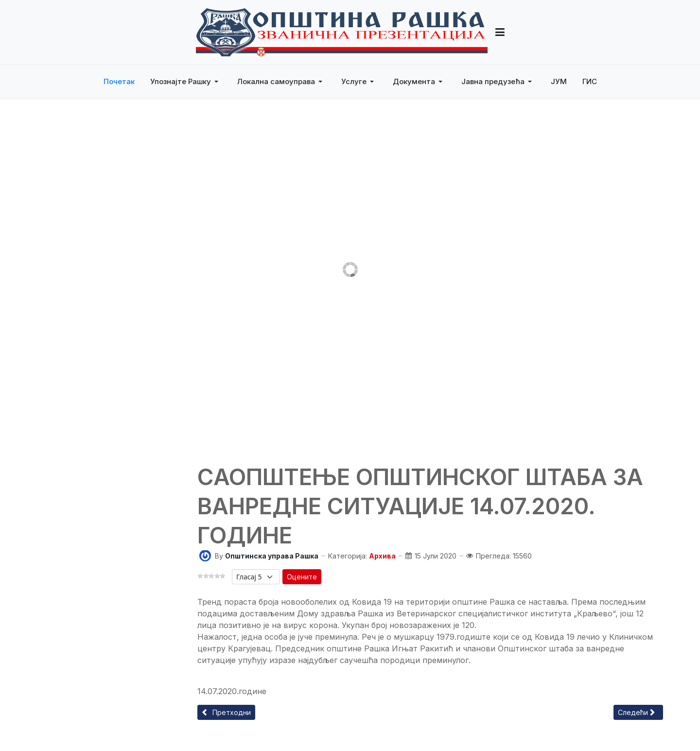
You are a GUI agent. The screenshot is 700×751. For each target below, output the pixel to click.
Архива (382, 556)
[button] (186, 82)
